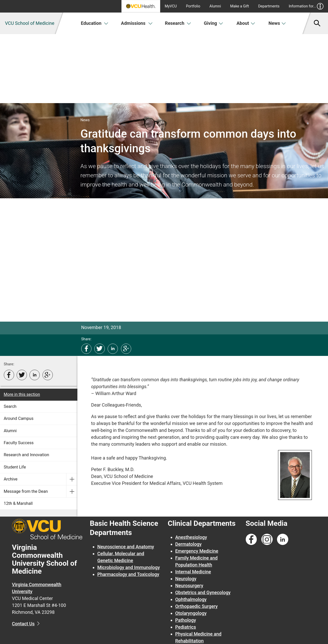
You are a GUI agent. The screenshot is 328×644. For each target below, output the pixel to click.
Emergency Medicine (197, 551)
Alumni (215, 6)
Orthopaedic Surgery (197, 606)
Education (95, 23)
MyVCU (171, 6)
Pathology (186, 620)
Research (178, 23)
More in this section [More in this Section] (22, 394)
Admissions (137, 23)
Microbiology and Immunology (129, 567)
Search (10, 406)
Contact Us (23, 624)
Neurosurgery (189, 586)
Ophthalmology (191, 599)
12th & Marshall (18, 503)
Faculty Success (19, 443)
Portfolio (193, 6)
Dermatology (188, 544)
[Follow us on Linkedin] (283, 539)
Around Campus (19, 418)
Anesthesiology (191, 537)
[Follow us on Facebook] (251, 539)
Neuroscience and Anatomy (126, 547)
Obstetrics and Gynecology (203, 592)
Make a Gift (239, 6)
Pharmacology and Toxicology (128, 574)
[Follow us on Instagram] (267, 539)
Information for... (306, 6)
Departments (269, 6)
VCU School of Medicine (30, 23)
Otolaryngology (191, 613)
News (277, 23)
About (246, 23)
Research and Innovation (27, 455)
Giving (214, 23)
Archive (11, 479)
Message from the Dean (26, 491)
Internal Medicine (193, 572)
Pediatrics (186, 627)
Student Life (15, 467)
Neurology (186, 579)
